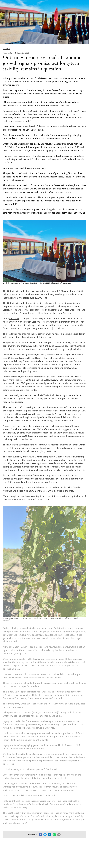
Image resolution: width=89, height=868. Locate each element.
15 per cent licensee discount (50, 407)
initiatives (14, 319)
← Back (6, 49)
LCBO (77, 147)
